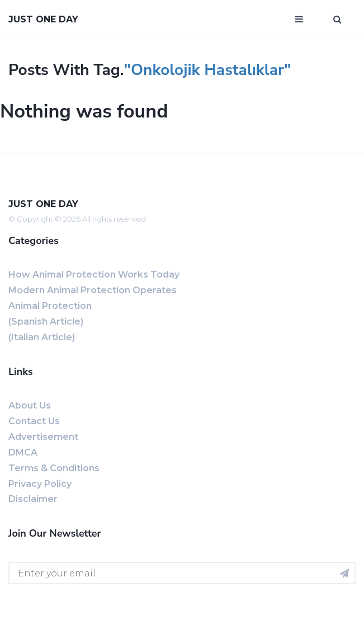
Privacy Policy (40, 484)
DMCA (23, 452)
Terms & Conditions (54, 468)
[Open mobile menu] (299, 20)
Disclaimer (33, 499)
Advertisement (43, 437)
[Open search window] (337, 20)
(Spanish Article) (46, 321)
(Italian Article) (42, 337)
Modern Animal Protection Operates (93, 290)
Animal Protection (50, 306)
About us (30, 405)
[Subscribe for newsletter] (344, 573)
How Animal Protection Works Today (94, 274)
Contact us (34, 421)
